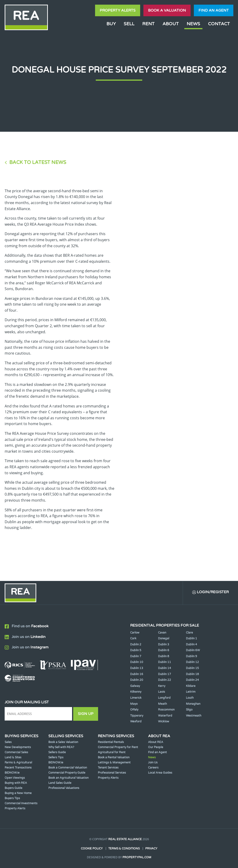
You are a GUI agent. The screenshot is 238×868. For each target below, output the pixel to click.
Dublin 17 (165, 674)
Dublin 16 (137, 674)
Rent (148, 24)
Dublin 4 (192, 644)
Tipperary (137, 716)
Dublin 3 (164, 644)
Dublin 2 (136, 644)
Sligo (189, 710)
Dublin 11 (165, 662)
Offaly (134, 710)
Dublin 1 (192, 638)
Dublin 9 (192, 656)
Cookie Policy (92, 849)
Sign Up (86, 714)
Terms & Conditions (124, 849)
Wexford (136, 721)
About (171, 24)
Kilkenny (136, 692)
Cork (133, 638)
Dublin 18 (192, 674)
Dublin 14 (165, 668)
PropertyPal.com (137, 857)
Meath (162, 704)
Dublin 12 (192, 662)
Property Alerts (118, 10)
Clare (189, 633)
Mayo (134, 704)
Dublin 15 (192, 668)
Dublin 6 (164, 650)
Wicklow (164, 721)
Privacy (151, 849)
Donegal (164, 638)
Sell (129, 24)
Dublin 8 (164, 656)
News (193, 24)
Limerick (136, 698)
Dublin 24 (192, 680)
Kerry (162, 686)
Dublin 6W (193, 650)
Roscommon (166, 710)
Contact (219, 24)
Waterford (165, 716)
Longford (164, 698)
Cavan (162, 633)
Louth (190, 698)
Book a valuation (167, 10)
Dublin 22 (165, 680)
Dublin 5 (136, 650)
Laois (162, 692)
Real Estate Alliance (125, 839)
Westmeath (194, 716)
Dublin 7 (136, 656)
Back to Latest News (38, 162)
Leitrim (191, 692)
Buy (111, 24)
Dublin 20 (137, 680)
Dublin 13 (137, 668)
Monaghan (193, 704)
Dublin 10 (137, 662)
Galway (135, 686)
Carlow (135, 633)
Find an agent (214, 10)
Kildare (191, 686)
